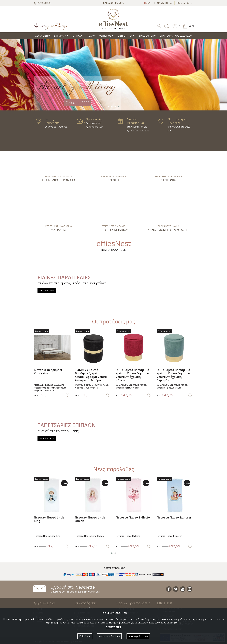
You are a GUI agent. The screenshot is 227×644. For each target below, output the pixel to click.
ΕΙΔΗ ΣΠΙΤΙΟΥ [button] (125, 36)
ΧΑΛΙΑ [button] (90, 36)
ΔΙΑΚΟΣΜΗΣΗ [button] (146, 36)
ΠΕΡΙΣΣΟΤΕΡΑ (114, 627)
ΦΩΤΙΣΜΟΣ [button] (105, 36)
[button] (175, 28)
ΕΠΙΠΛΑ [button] (77, 36)
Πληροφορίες (183, 3)
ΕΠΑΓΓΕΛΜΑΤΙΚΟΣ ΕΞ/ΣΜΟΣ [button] (175, 36)
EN (149, 3)
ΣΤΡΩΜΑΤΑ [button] (60, 36)
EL (145, 3)
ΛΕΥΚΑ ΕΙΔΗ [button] (42, 36)
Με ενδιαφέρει (47, 290)
